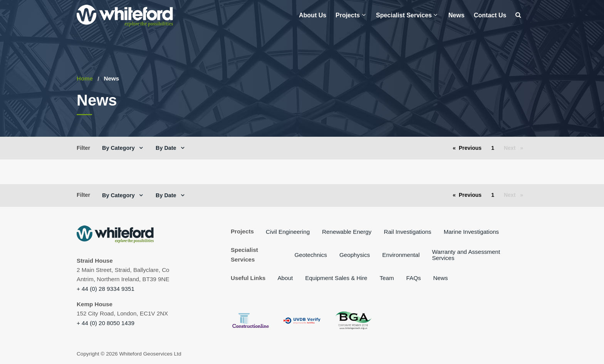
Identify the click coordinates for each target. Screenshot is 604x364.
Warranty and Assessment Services (466, 255)
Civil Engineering (288, 232)
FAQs (414, 278)
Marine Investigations (471, 232)
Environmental (401, 255)
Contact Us (490, 15)
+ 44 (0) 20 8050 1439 (106, 323)
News (456, 15)
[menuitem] (313, 15)
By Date (170, 148)
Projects (351, 15)
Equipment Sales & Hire (336, 278)
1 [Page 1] (493, 148)
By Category (122, 148)
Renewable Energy (347, 232)
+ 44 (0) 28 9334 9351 (106, 289)
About (285, 278)
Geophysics (355, 255)
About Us (313, 15)
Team (387, 278)
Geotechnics (311, 255)
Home (85, 78)
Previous (472, 147)
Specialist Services (407, 15)
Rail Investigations (407, 232)
